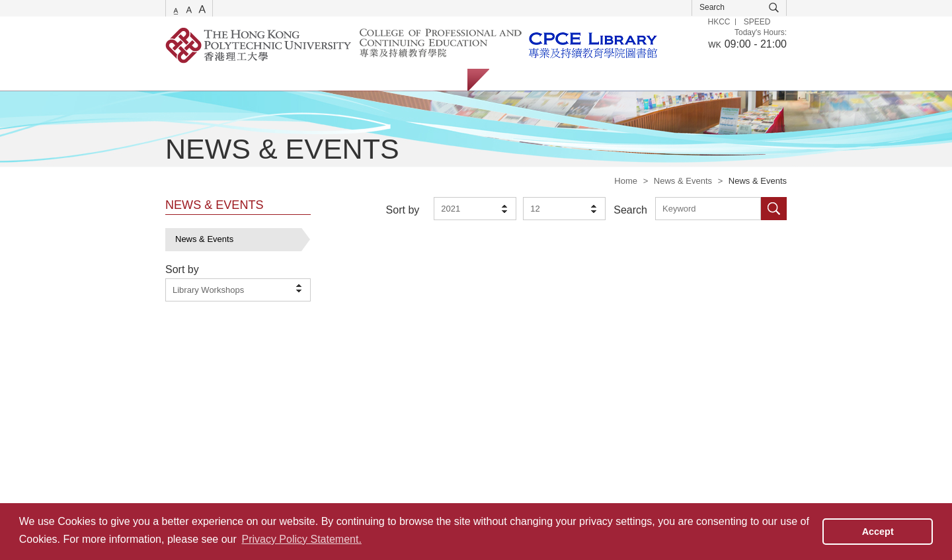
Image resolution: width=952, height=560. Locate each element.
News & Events (683, 181)
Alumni (620, 80)
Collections (311, 80)
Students (519, 80)
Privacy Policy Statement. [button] (301, 539)
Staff (572, 80)
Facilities (376, 80)
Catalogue (244, 80)
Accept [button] (878, 532)
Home (626, 181)
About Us (436, 80)
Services (182, 80)
